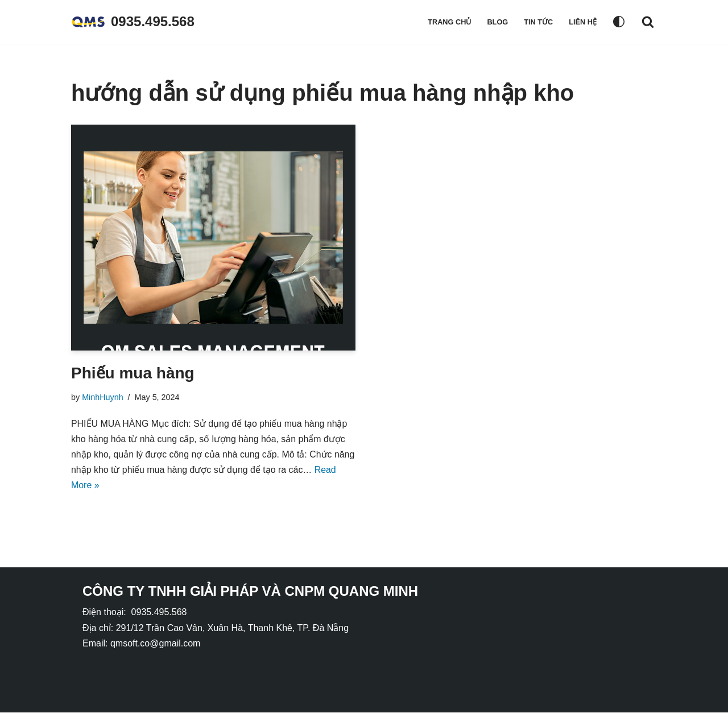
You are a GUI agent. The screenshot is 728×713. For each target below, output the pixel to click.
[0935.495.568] (133, 22)
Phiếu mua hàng (133, 373)
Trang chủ (449, 22)
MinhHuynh (103, 397)
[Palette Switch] (619, 22)
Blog (497, 22)
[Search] (648, 22)
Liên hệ (583, 22)
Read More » (123, 486)
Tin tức (538, 22)
